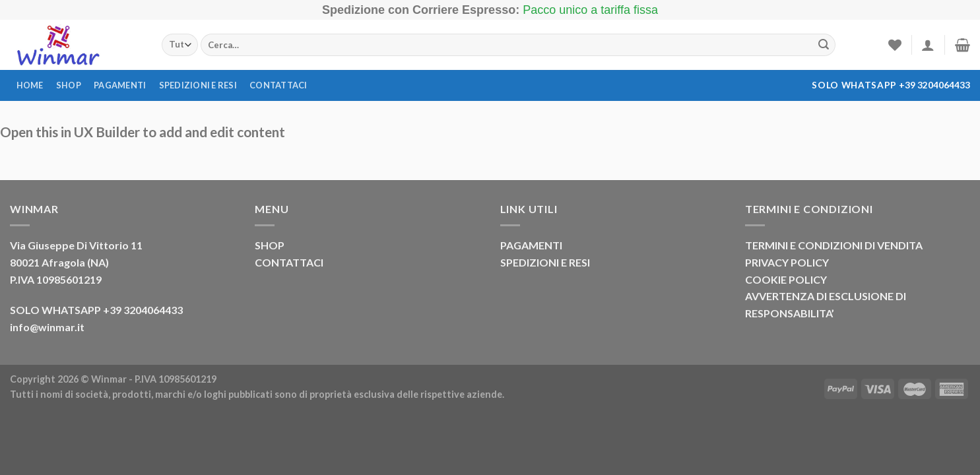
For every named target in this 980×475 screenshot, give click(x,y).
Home (30, 85)
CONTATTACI (289, 262)
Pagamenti (120, 85)
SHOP (270, 245)
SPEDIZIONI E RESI (545, 262)
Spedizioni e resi (198, 85)
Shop (69, 85)
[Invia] (824, 45)
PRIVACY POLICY (787, 262)
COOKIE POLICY (786, 279)
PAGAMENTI (531, 245)
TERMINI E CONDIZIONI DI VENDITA (834, 245)
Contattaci (278, 85)
